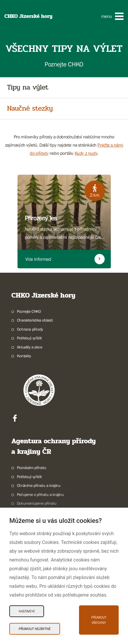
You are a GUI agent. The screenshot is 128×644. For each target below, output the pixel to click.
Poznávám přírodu (32, 468)
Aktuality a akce (30, 347)
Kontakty (24, 356)
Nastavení (27, 611)
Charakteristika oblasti (35, 320)
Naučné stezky (30, 109)
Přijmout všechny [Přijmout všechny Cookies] (99, 620)
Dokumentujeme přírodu (37, 503)
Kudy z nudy (86, 153)
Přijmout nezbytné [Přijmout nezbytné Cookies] (35, 629)
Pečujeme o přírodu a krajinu (40, 494)
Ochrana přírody (30, 329)
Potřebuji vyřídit (29, 338)
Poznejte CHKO (29, 311)
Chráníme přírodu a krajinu (39, 485)
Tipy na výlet (28, 88)
